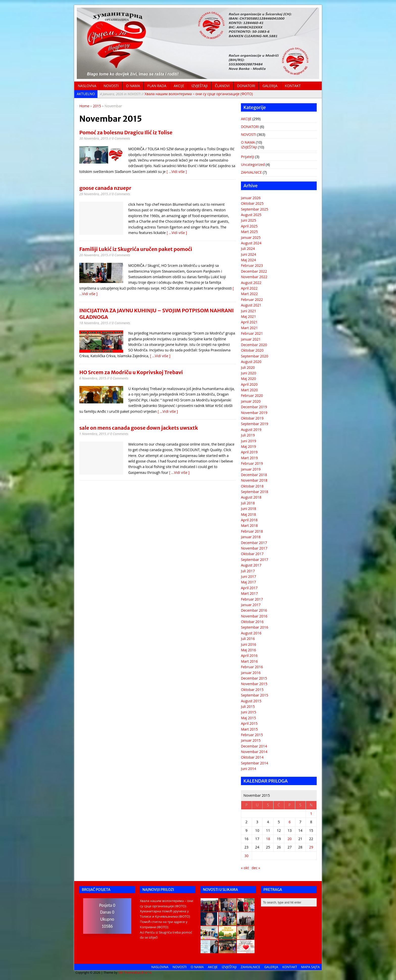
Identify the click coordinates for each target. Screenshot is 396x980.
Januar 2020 (251, 401)
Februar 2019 (252, 463)
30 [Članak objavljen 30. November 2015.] (246, 856)
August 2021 (251, 305)
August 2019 (251, 430)
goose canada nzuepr (105, 188)
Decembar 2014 (254, 746)
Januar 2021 (251, 339)
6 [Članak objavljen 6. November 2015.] (290, 822)
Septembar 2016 (255, 627)
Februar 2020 (252, 395)
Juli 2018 (248, 503)
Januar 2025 (251, 237)
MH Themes (127, 973)
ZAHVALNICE (251, 172)
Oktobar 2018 (252, 486)
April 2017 (249, 588)
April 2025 (249, 226)
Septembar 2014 (255, 763)
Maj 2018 (249, 514)
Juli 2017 (248, 571)
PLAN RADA (157, 86)
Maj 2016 (249, 650)
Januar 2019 (251, 469)
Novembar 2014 (254, 752)
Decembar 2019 (254, 407)
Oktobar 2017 (252, 554)
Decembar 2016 (254, 610)
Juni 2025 (249, 220)
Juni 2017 (249, 576)
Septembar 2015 (255, 695)
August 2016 (251, 633)
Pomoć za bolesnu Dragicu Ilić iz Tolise (126, 132)
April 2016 (249, 655)
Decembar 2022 (254, 271)
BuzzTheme (143, 973)
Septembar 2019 (255, 424)
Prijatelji (247, 157)
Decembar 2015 (254, 678)
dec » (256, 868)
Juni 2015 (249, 712)
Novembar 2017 (254, 548)
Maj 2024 (249, 260)
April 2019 (249, 452)
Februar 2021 (252, 333)
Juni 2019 (249, 441)
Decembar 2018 (254, 475)
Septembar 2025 (255, 209)
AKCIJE (179, 86)
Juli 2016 (248, 639)
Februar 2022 (252, 300)
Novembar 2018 (254, 480)
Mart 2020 (249, 390)
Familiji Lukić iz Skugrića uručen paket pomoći (136, 249)
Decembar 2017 (254, 543)
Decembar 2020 (254, 345)
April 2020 (249, 384)
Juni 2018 (249, 509)
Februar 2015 (252, 735)
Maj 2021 (249, 316)
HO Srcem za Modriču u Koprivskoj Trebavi (131, 372)
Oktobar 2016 (252, 622)
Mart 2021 (249, 328)
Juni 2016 (249, 644)
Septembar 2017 (255, 560)
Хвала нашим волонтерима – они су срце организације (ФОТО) (176, 94)
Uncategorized (253, 164)
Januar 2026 (251, 198)
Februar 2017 (252, 599)
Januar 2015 (251, 740)
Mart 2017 (249, 593)
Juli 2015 (248, 706)
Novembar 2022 (254, 277)
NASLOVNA (87, 86)
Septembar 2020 (255, 356)
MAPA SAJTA (310, 967)
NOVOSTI (111, 86)
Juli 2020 (248, 367)
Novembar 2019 (254, 413)
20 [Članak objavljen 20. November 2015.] (290, 839)
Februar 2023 (252, 265)
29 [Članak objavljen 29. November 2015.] (311, 847)
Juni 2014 (249, 769)
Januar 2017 (251, 605)
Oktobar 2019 (252, 418)
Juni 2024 (249, 254)
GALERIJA (270, 86)
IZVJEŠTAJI (200, 86)
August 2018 (251, 497)
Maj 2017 (249, 582)
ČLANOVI (222, 86)
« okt (245, 868)
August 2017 (251, 565)
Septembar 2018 (255, 492)
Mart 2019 (249, 458)
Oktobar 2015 (252, 690)
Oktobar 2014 (252, 757)
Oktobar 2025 (252, 203)
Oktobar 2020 (252, 350)
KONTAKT (293, 86)
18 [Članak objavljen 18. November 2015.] (268, 839)
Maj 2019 (249, 446)
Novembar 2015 (254, 684)
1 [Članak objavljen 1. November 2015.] (311, 814)
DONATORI (246, 86)
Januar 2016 (251, 673)
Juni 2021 (249, 311)
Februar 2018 (252, 531)
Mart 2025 (249, 232)
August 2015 (251, 701)
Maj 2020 (249, 379)
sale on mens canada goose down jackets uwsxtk (139, 428)
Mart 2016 (249, 661)
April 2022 (249, 288)
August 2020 (251, 362)
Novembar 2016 (254, 616)
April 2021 (249, 322)
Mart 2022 (249, 294)
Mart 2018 (249, 525)
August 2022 (251, 283)
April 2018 (249, 520)
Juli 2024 (248, 249)
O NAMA (133, 86)
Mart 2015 (249, 729)
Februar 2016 (252, 667)
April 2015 (249, 723)
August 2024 (251, 243)
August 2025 (251, 215)
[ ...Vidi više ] (177, 172)
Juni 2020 (249, 373)
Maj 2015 (249, 718)
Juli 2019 (248, 435)
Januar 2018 (251, 537)
